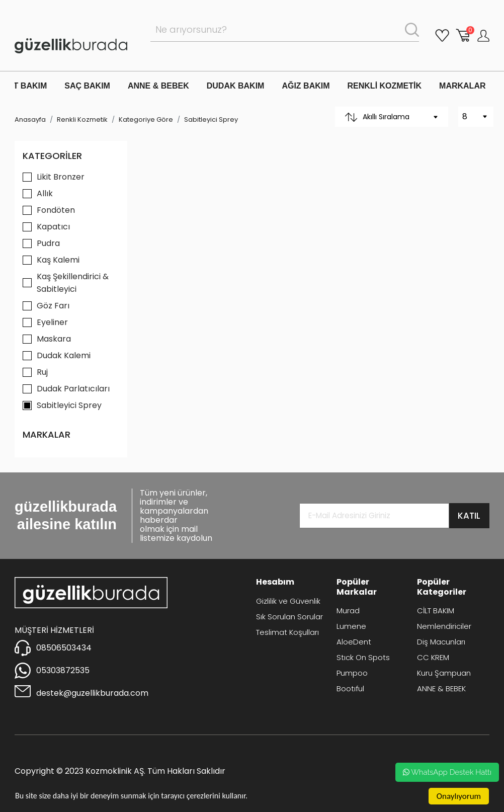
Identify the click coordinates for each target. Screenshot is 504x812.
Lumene (351, 626)
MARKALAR (462, 86)
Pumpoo (352, 673)
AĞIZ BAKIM (306, 86)
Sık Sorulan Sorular (289, 617)
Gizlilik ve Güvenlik (288, 601)
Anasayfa (30, 119)
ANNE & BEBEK (158, 86)
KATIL (469, 516)
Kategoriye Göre (146, 119)
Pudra (48, 243)
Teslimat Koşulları (287, 632)
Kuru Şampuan (444, 673)
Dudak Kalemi (64, 355)
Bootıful (350, 688)
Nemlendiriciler (444, 626)
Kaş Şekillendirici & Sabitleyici (73, 283)
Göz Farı (53, 306)
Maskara (54, 339)
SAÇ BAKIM (87, 86)
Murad (348, 611)
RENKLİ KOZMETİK (385, 86)
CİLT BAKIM (436, 611)
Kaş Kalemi (58, 260)
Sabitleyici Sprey (211, 119)
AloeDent (354, 642)
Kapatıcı (53, 227)
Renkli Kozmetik (82, 119)
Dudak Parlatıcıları (73, 389)
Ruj (42, 372)
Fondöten (56, 210)
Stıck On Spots (363, 657)
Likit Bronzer (61, 177)
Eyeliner (52, 322)
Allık (45, 193)
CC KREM (433, 657)
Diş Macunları (441, 642)
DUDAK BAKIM (236, 86)
